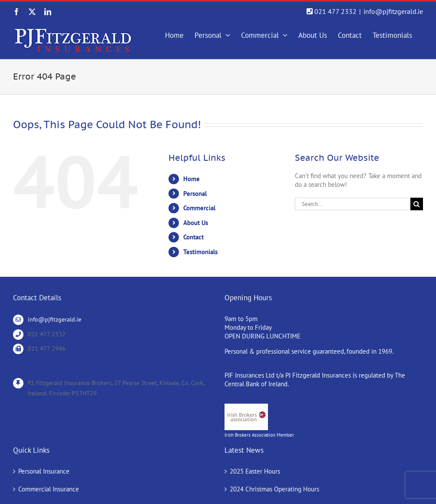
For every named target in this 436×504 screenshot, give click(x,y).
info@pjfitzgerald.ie (393, 11)
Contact (193, 237)
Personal (195, 194)
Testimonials (200, 252)
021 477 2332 (335, 11)
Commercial (199, 208)
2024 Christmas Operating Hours (274, 489)
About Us (196, 223)
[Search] (417, 204)
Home (192, 179)
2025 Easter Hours (255, 471)
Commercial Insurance (49, 489)
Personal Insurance (44, 471)
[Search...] (353, 204)
